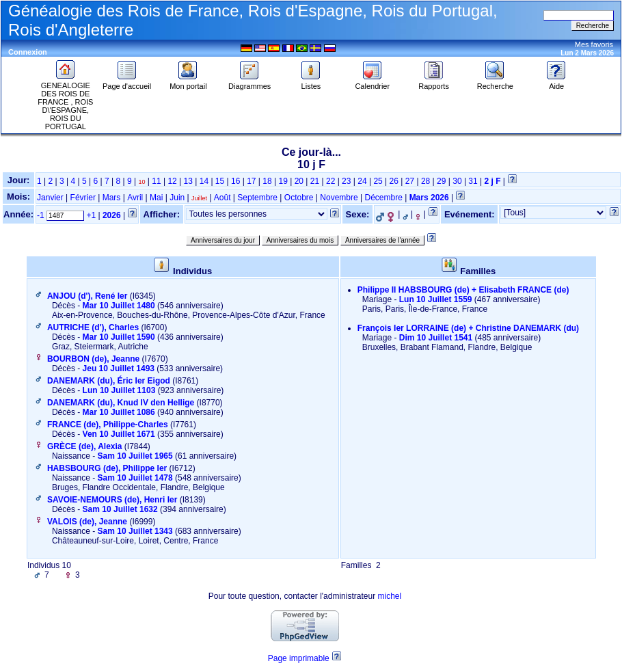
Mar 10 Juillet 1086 (119, 412)
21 (315, 181)
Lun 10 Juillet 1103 (119, 390)
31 (473, 181)
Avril (135, 198)
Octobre (299, 198)
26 (394, 181)
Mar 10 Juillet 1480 (119, 306)
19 (283, 181)
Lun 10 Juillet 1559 (436, 299)
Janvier (50, 198)
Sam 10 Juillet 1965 (135, 456)
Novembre (339, 198)
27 (410, 181)
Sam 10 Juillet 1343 (135, 531)
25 (378, 181)
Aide (556, 83)
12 (172, 181)
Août (222, 198)
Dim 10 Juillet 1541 (436, 338)
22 (330, 181)
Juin (177, 198)
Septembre (257, 198)
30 (457, 181)
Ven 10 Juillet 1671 (119, 434)
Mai (156, 198)
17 (251, 181)
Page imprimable (299, 658)
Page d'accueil (127, 83)
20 (299, 181)
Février (83, 198)
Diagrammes (249, 83)
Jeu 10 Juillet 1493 (119, 368)
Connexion (28, 52)
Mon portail (188, 83)
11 (156, 181)
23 (346, 181)
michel (389, 596)
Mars (112, 198)
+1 (91, 215)
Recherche (495, 83)
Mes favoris (594, 44)
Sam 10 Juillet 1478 (135, 478)
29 (441, 181)
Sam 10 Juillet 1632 (120, 509)
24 (362, 181)
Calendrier (372, 83)
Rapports (434, 83)
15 (220, 181)
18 (267, 181)
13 (188, 181)
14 (204, 181)
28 (425, 181)
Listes (311, 83)
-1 (41, 215)
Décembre (383, 198)
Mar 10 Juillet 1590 (119, 337)
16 (235, 181)
